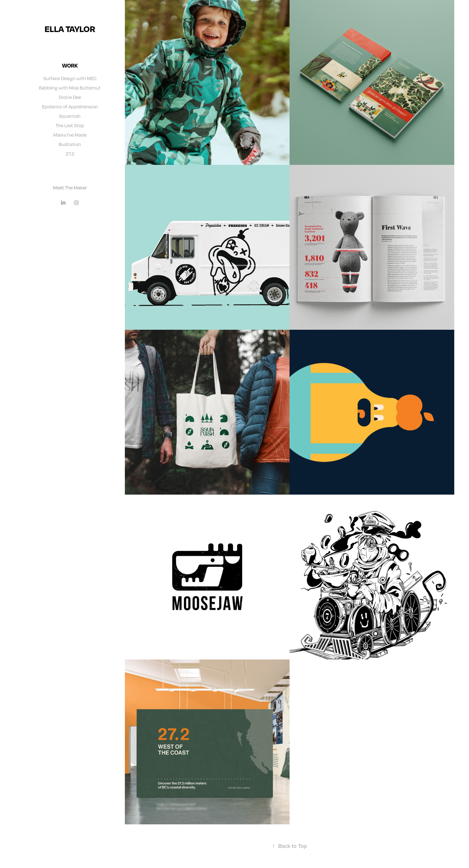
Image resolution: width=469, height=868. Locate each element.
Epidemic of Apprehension (70, 106)
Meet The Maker (70, 187)
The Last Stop (70, 125)
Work (70, 65)
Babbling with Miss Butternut (70, 88)
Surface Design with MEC (70, 78)
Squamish (70, 116)
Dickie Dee (70, 97)
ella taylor (70, 29)
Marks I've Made (70, 135)
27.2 (70, 154)
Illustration (70, 144)
